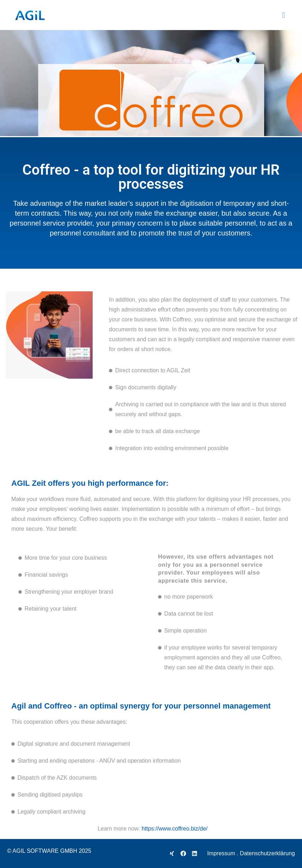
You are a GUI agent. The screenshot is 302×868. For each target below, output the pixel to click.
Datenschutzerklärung (267, 853)
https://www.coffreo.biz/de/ (175, 829)
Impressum (221, 853)
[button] (283, 15)
